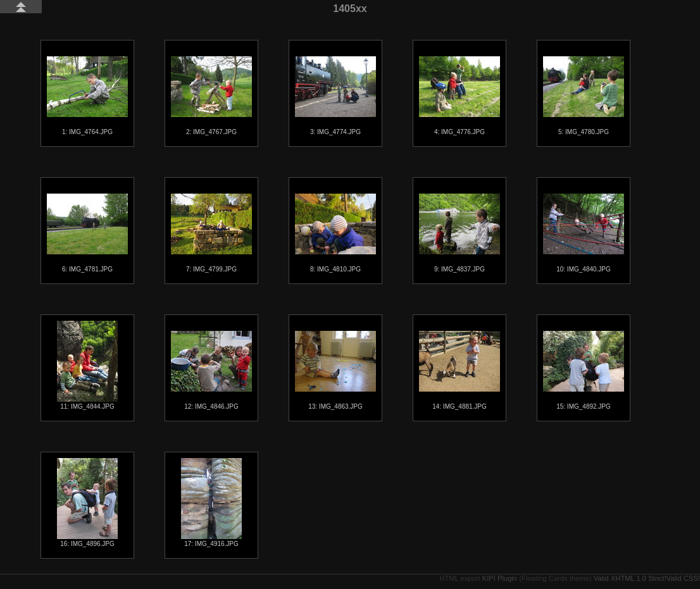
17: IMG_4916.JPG (211, 503)
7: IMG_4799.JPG (211, 233)
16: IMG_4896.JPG (87, 503)
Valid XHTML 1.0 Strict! (630, 578)
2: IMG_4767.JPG (211, 96)
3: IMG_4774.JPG (335, 96)
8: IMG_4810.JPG (335, 233)
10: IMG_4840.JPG (584, 233)
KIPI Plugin (500, 578)
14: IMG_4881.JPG (459, 370)
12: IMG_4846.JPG (211, 370)
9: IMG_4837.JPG (459, 233)
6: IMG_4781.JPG (87, 233)
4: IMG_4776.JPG (459, 96)
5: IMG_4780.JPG (584, 96)
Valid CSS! (683, 578)
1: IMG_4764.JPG (87, 96)
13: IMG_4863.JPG (335, 370)
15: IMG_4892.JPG (584, 370)
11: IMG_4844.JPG (87, 365)
